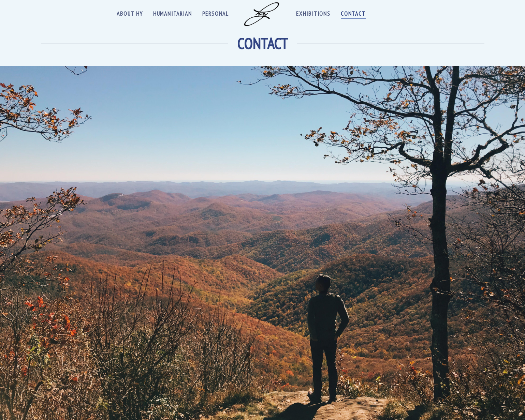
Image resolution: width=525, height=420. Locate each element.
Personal (216, 14)
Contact (353, 14)
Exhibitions (313, 14)
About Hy (130, 14)
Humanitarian (173, 14)
